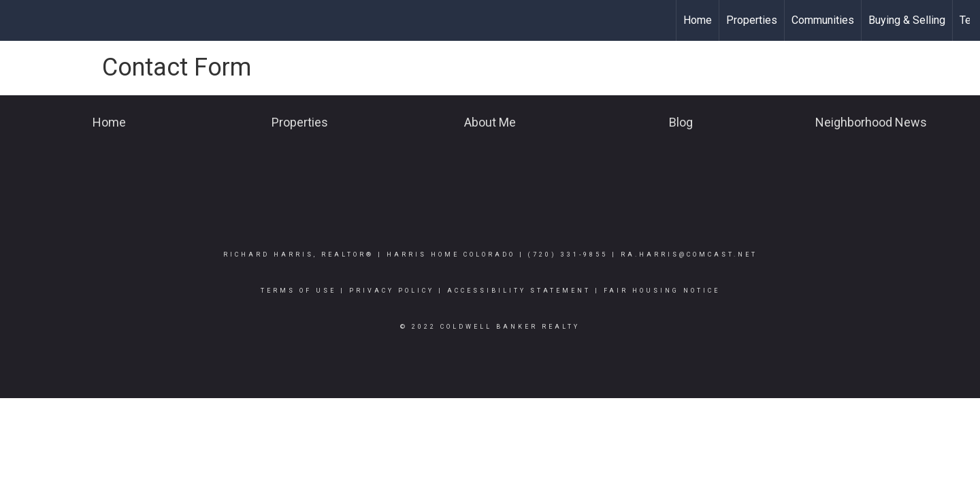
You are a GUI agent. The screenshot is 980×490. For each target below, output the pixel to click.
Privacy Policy (392, 291)
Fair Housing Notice (662, 291)
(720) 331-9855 (568, 255)
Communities (823, 20)
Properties (752, 20)
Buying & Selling (907, 20)
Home (698, 20)
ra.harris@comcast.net (689, 255)
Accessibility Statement (519, 291)
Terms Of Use (298, 291)
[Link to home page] (17, 20)
